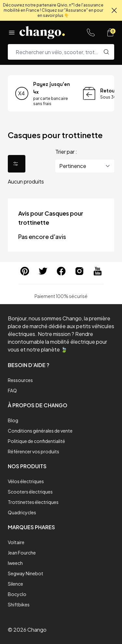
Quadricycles (22, 512)
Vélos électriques (26, 481)
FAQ (12, 390)
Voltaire (16, 542)
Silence (15, 584)
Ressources (20, 380)
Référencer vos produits (34, 451)
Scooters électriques (30, 492)
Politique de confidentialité (36, 441)
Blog (13, 420)
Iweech (15, 563)
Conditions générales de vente (40, 431)
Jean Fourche (22, 553)
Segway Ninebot (26, 573)
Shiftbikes (19, 604)
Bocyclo (17, 594)
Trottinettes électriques (33, 502)
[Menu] (12, 32)
